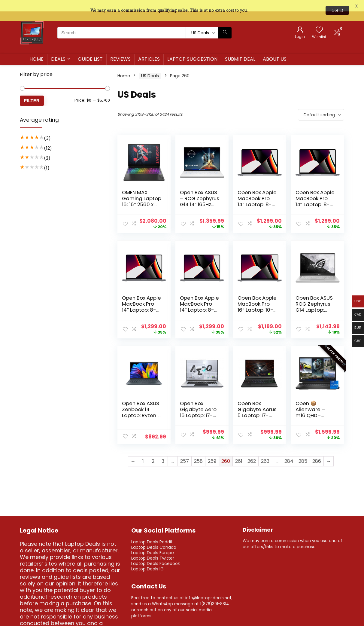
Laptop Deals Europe (153, 541)
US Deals (150, 65)
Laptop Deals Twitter (153, 547)
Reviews (120, 48)
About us (275, 48)
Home (36, 48)
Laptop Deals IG (147, 557)
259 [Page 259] (212, 450)
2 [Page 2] (153, 450)
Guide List (90, 48)
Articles (149, 48)
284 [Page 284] (289, 450)
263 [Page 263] (265, 450)
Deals (58, 48)
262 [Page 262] (252, 450)
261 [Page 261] (239, 450)
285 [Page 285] (303, 450)
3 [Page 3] (163, 450)
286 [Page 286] (317, 450)
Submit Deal (240, 48)
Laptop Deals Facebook (156, 552)
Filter (32, 89)
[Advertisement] (65, 264)
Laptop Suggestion (192, 48)
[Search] (225, 21)
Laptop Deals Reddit (152, 530)
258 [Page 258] (198, 450)
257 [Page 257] (185, 450)
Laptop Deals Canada (154, 536)
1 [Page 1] (143, 450)
